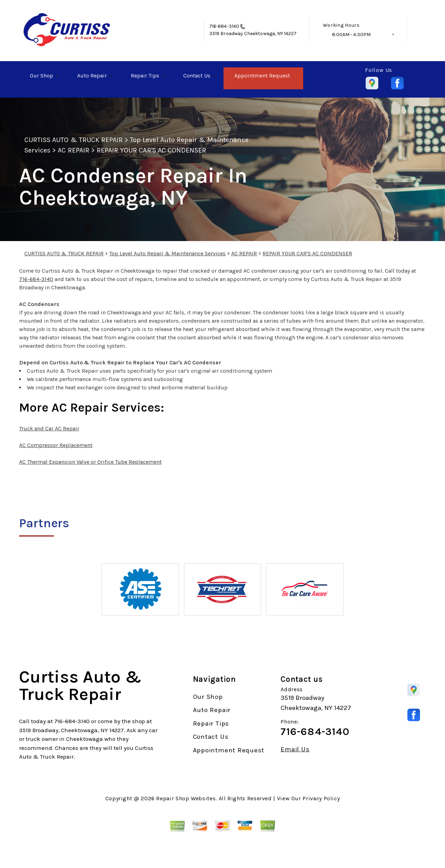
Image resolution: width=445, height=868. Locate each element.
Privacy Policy (321, 798)
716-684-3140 (224, 26)
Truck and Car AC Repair (49, 428)
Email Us (295, 749)
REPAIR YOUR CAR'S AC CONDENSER (151, 150)
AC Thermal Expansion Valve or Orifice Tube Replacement (90, 462)
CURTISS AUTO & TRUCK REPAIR (74, 140)
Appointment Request (262, 76)
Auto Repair (92, 76)
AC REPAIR (73, 150)
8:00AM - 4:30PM (351, 35)
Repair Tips (145, 76)
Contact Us (197, 76)
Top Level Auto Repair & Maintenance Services (167, 253)
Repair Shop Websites (186, 798)
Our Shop (42, 76)
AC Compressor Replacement (56, 445)
